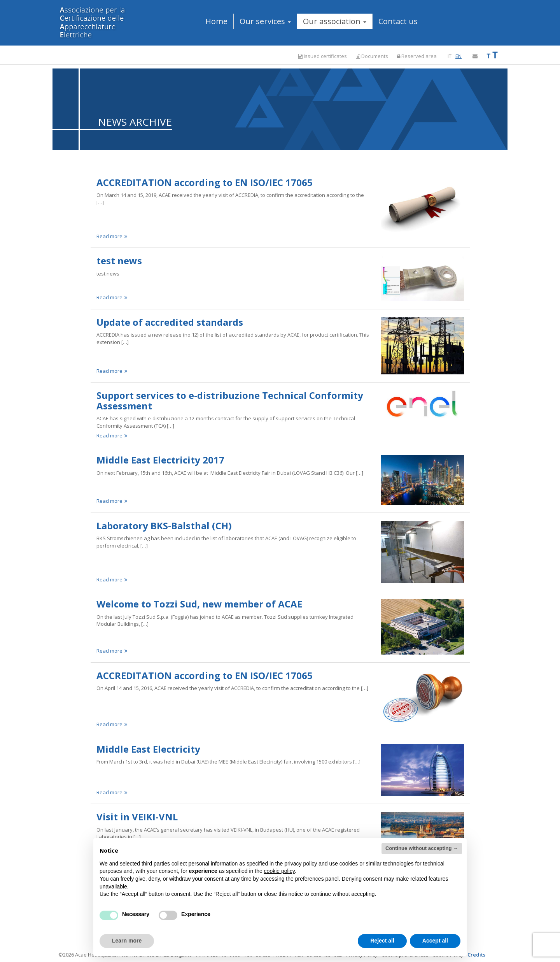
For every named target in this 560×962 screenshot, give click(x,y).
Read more (112, 236)
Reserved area (417, 56)
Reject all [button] (382, 941)
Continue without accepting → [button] (422, 848)
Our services (265, 21)
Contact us (398, 21)
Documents (372, 56)
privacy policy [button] (301, 864)
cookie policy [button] (279, 871)
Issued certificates (322, 56)
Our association (335, 21)
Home (216, 21)
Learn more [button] (127, 941)
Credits (476, 955)
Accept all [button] (435, 941)
